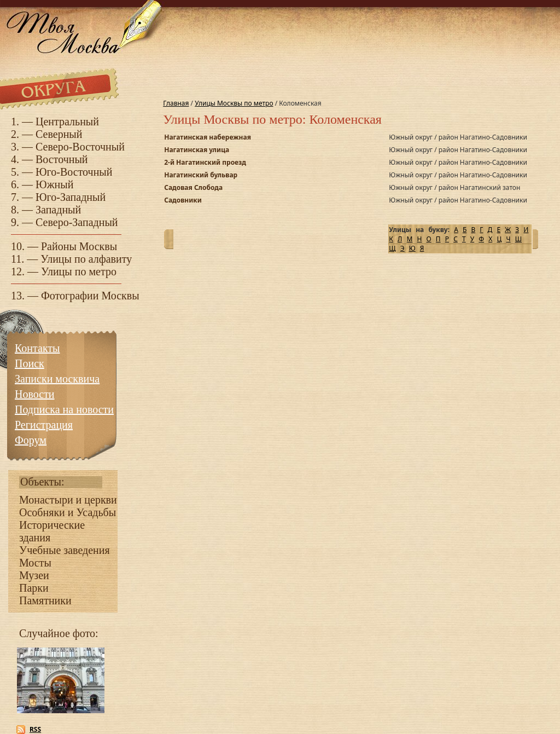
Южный (54, 184)
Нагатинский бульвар (201, 175)
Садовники (183, 200)
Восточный (62, 159)
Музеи (34, 575)
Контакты (37, 348)
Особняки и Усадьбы (68, 512)
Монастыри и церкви (68, 500)
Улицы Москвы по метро (234, 103)
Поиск (30, 363)
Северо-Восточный (80, 147)
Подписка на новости (64, 409)
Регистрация (44, 425)
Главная (176, 103)
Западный (58, 210)
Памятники (45, 600)
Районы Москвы (79, 246)
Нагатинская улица (197, 150)
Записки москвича (57, 379)
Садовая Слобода (193, 187)
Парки (34, 588)
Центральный (67, 122)
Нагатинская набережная (208, 137)
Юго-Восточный (74, 172)
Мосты (35, 563)
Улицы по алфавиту (86, 259)
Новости (35, 394)
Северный (59, 134)
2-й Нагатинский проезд (205, 162)
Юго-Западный (71, 197)
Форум (31, 440)
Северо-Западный (77, 222)
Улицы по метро (79, 271)
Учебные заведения (65, 550)
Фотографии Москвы (90, 296)
